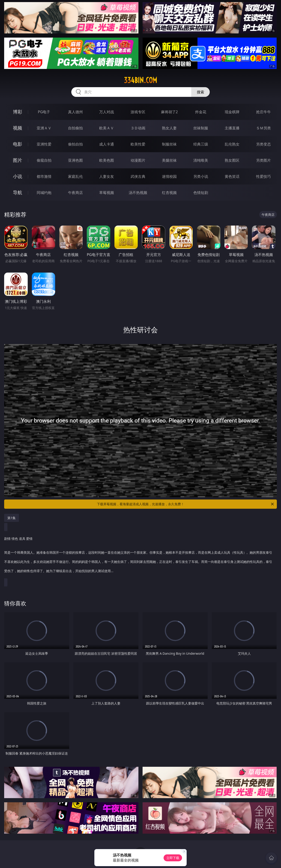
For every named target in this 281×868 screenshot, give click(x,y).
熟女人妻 (169, 128)
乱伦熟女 (232, 144)
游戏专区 (138, 112)
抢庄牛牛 (263, 112)
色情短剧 (201, 193)
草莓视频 (107, 193)
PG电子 (44, 112)
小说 (18, 176)
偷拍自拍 (75, 144)
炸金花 (201, 112)
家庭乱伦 (75, 176)
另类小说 (201, 176)
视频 (18, 128)
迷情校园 (169, 176)
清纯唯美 (201, 160)
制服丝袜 (169, 144)
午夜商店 (75, 193)
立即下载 (173, 858)
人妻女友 (107, 176)
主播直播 (232, 128)
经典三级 (201, 144)
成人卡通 (107, 144)
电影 (18, 144)
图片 (18, 160)
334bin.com (140, 80)
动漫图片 (138, 160)
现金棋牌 (232, 112)
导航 (18, 192)
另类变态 (263, 144)
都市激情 (44, 176)
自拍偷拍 (75, 128)
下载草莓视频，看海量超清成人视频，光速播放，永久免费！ (186, 504)
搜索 (200, 92)
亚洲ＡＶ (44, 128)
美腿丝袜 (169, 160)
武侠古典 (138, 176)
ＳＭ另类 (263, 128)
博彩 (18, 112)
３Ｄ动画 (138, 128)
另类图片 (263, 160)
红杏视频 (169, 193)
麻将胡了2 (169, 112)
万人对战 (107, 112)
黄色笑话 (232, 176)
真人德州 (75, 112)
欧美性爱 (138, 144)
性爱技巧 (263, 176)
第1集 (12, 518)
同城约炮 (44, 193)
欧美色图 (107, 160)
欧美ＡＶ (107, 128)
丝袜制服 (201, 128)
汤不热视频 (138, 193)
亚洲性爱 (44, 144)
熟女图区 (232, 160)
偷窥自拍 (44, 160)
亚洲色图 (75, 160)
